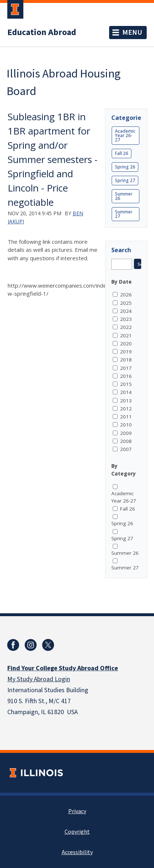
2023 (126, 319)
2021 (126, 336)
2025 (126, 303)
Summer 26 (124, 196)
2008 (126, 441)
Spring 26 (125, 167)
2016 (126, 376)
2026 (126, 295)
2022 (126, 327)
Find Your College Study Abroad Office (63, 668)
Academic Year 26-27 (125, 135)
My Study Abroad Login (39, 679)
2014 (126, 392)
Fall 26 (122, 153)
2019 (126, 352)
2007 (126, 449)
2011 (126, 417)
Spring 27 (125, 180)
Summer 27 (124, 214)
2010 (126, 425)
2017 (126, 368)
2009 (126, 433)
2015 (126, 384)
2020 (126, 344)
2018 (126, 360)
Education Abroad (42, 33)
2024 (126, 311)
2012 (126, 409)
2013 (126, 401)
